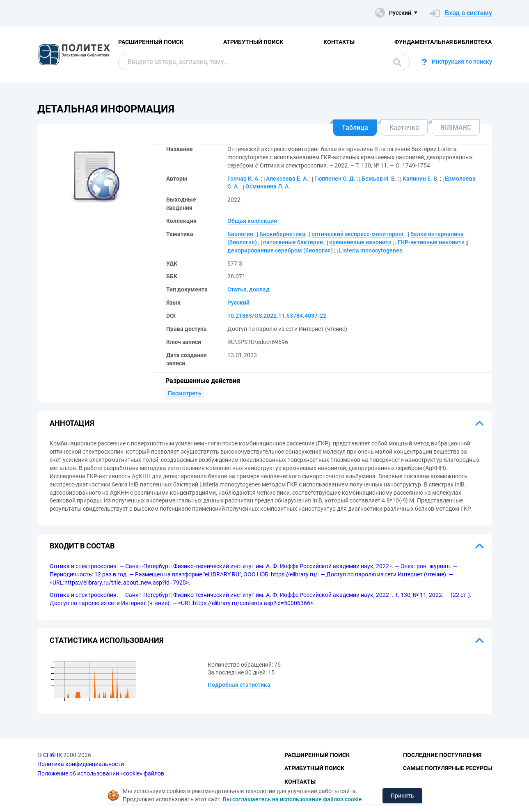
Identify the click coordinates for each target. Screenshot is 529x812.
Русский (238, 303)
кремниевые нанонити (360, 242)
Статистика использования (107, 640)
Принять (402, 796)
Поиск (397, 62)
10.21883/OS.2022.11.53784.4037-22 (277, 316)
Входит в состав (82, 546)
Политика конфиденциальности (81, 764)
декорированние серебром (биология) (280, 250)
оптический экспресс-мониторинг (358, 234)
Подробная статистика (239, 685)
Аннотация (72, 423)
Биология (240, 234)
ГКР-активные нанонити (431, 242)
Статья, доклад (248, 289)
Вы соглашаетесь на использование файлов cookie (292, 799)
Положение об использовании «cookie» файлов (101, 773)
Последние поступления (442, 755)
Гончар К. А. (244, 179)
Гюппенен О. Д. (335, 179)
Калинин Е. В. (421, 179)
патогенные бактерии (293, 242)
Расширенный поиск (151, 42)
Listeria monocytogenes (371, 250)
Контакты (339, 42)
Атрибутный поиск (253, 42)
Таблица (355, 127)
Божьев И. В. (379, 179)
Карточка (404, 127)
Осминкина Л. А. (268, 186)
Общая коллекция (252, 221)
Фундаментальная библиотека (443, 42)
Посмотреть (185, 393)
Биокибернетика (282, 234)
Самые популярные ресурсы (448, 768)
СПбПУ (52, 755)
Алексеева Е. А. (287, 179)
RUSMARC (456, 127)
